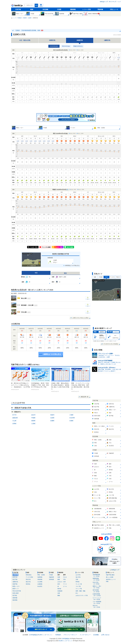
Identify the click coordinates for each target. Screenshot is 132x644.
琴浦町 (33, 418)
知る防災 (40, 586)
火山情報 (40, 582)
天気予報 (18, 9)
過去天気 (28, 582)
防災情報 (45, 9)
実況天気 (28, 579)
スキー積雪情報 (99, 602)
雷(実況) (28, 584)
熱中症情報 (99, 591)
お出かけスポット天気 (82, 595)
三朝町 (71, 415)
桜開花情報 (99, 579)
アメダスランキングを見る (111, 344)
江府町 (33, 424)
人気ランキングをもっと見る (80, 318)
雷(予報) (15, 595)
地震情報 (40, 577)
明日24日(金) (66, 46)
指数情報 (73, 9)
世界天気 (15, 577)
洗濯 (59, 577)
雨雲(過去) (29, 575)
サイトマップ (112, 2)
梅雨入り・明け (99, 587)
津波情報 (40, 579)
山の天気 (78, 575)
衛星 (95, 277)
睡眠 (59, 595)
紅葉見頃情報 (99, 595)
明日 (65, 273)
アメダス (112, 277)
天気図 (59, 9)
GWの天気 (99, 583)
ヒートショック (99, 599)
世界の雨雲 (16, 593)
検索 (36, 5)
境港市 (52, 415)
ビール (65, 586)
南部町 (33, 421)
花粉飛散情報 (99, 575)
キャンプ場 (79, 589)
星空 (59, 584)
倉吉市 (33, 415)
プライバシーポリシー (70, 635)
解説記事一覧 (85, 397)
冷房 (64, 582)
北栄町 (52, 418)
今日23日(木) (54, 46)
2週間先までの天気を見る (52, 354)
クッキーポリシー (85, 635)
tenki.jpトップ (104, 2)
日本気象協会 (34, 635)
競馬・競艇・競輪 (80, 591)
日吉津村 (72, 418)
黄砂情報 (15, 600)
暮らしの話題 (110, 577)
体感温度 (60, 591)
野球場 (77, 582)
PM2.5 (118, 277)
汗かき (65, 577)
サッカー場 (79, 584)
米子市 (14, 415)
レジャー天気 (87, 9)
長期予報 (15, 584)
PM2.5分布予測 (17, 591)
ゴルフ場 (78, 586)
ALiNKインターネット (45, 635)
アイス (65, 584)
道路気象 (15, 598)
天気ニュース (114, 9)
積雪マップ (16, 589)
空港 (77, 579)
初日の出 (99, 606)
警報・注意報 (41, 575)
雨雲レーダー (16, 586)
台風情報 (40, 584)
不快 (64, 579)
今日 (36, 273)
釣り (77, 593)
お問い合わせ (105, 635)
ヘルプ (119, 2)
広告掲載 (96, 635)
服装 (59, 579)
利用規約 (58, 635)
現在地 (41, 6)
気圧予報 (15, 579)
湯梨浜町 (15, 418)
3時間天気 (52, 40)
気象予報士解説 (110, 575)
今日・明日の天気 (25, 40)
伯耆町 (52, 421)
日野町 (14, 424)
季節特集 (100, 9)
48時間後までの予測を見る (72, 266)
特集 (107, 581)
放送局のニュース (111, 579)
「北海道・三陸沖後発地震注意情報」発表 (29, 30)
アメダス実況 (29, 577)
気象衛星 (52, 577)
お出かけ (60, 582)
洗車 (59, 593)
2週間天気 (107, 40)
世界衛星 (52, 579)
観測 (32, 9)
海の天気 (78, 577)
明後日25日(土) (78, 46)
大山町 (14, 421)
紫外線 (59, 589)
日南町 (71, 421)
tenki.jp (17, 6)
